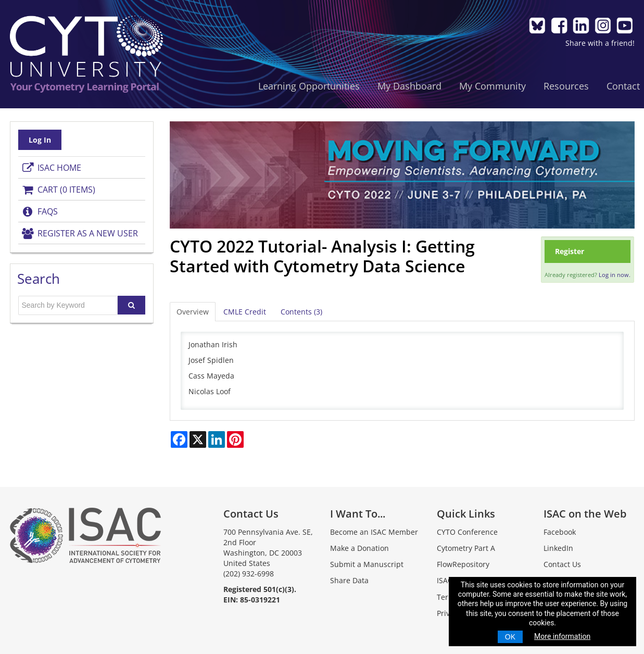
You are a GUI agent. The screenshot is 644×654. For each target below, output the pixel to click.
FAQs (40, 211)
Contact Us (562, 564)
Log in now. (615, 275)
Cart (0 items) (58, 190)
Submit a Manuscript (367, 564)
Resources (566, 86)
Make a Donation (359, 548)
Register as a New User (80, 233)
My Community (493, 86)
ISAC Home (51, 168)
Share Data (349, 580)
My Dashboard (409, 86)
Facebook (560, 532)
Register (570, 251)
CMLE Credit (245, 312)
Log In (40, 140)
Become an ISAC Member (374, 532)
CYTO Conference (467, 532)
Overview (193, 312)
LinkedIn (558, 548)
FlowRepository (463, 564)
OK (510, 637)
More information (562, 636)
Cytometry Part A (466, 548)
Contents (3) (301, 312)
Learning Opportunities (309, 86)
